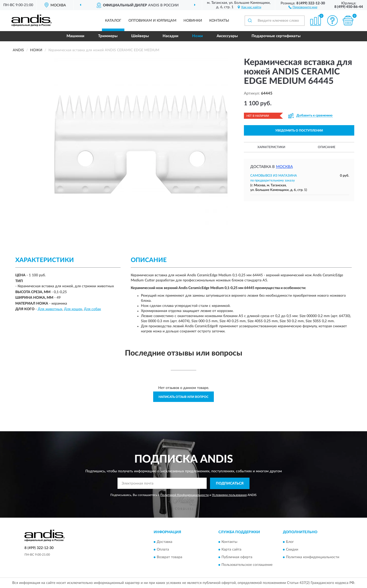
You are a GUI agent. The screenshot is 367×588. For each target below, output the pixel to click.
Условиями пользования (229, 495)
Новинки (193, 21)
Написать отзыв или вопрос (183, 397)
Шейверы (140, 36)
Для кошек (73, 309)
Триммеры (108, 36)
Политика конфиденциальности (313, 557)
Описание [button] (327, 147)
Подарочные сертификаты (276, 36)
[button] (303, 7)
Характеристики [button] (271, 147)
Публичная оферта (237, 557)
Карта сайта (231, 550)
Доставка (165, 542)
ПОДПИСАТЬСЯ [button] (230, 484)
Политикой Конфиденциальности (185, 495)
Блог (290, 542)
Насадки (171, 36)
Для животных (50, 309)
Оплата (163, 550)
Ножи (198, 36)
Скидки (292, 550)
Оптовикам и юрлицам (152, 21)
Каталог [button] (113, 21)
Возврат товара (169, 557)
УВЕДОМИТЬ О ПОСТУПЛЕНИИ (299, 130)
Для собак (92, 309)
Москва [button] (284, 167)
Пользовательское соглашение (247, 565)
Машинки (75, 36)
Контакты (219, 21)
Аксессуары (227, 36)
